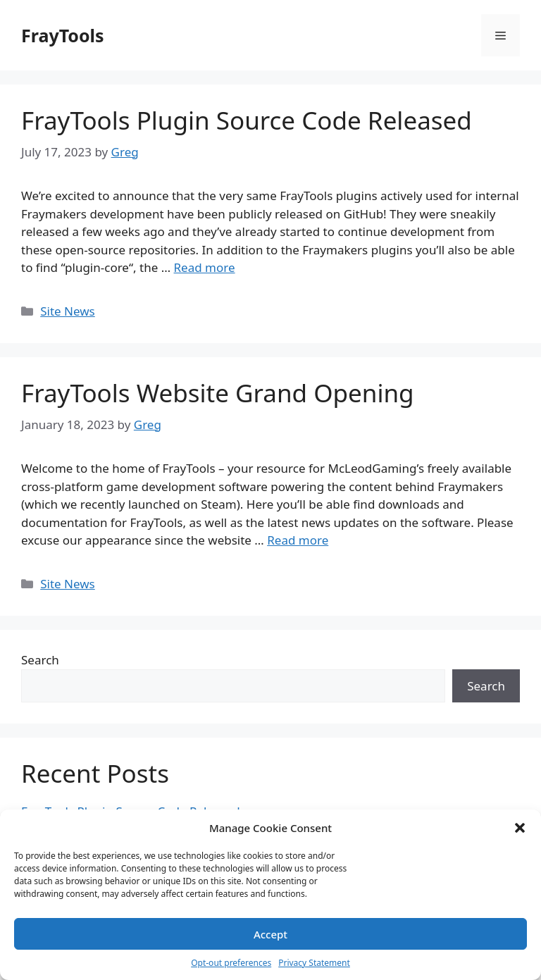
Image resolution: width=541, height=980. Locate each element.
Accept (270, 934)
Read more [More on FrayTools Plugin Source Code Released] (205, 267)
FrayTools (63, 35)
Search (40, 660)
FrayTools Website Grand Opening (218, 393)
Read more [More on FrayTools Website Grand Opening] (298, 540)
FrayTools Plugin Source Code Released (247, 120)
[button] (520, 828)
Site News (68, 311)
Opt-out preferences (231, 963)
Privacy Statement (314, 963)
